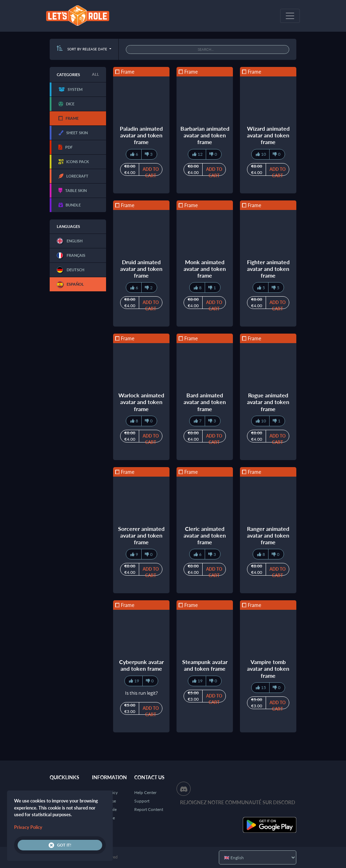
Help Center (145, 792)
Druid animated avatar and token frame (141, 269)
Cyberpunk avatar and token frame (141, 665)
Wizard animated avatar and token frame (268, 135)
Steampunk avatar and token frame (205, 665)
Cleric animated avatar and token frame (205, 535)
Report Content (149, 809)
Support (142, 801)
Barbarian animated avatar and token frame (205, 135)
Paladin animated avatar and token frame (141, 135)
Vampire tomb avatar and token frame (268, 668)
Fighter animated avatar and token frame (268, 269)
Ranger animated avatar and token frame (268, 535)
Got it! (60, 845)
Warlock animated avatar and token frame (141, 402)
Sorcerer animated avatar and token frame (141, 535)
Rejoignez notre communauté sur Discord (238, 802)
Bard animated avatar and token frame (205, 402)
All (95, 74)
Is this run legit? (141, 693)
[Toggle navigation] (290, 16)
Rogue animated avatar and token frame (268, 402)
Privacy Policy (28, 827)
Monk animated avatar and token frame (205, 269)
